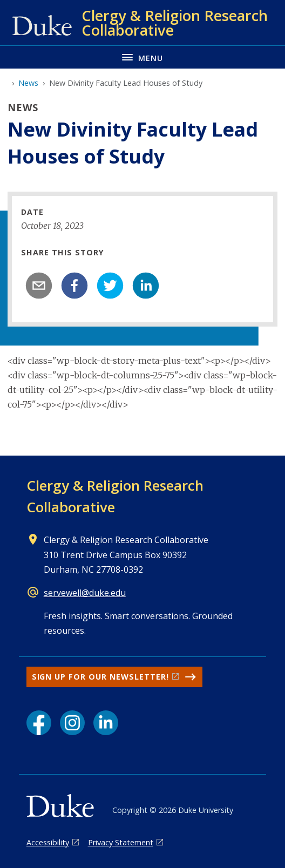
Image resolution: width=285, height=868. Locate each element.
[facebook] (74, 286)
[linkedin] (146, 286)
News (28, 83)
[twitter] (110, 286)
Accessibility (48, 842)
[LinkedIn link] (106, 723)
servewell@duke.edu (85, 593)
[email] (39, 286)
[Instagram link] (72, 723)
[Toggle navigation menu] (142, 57)
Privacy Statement (121, 842)
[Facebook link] (39, 723)
